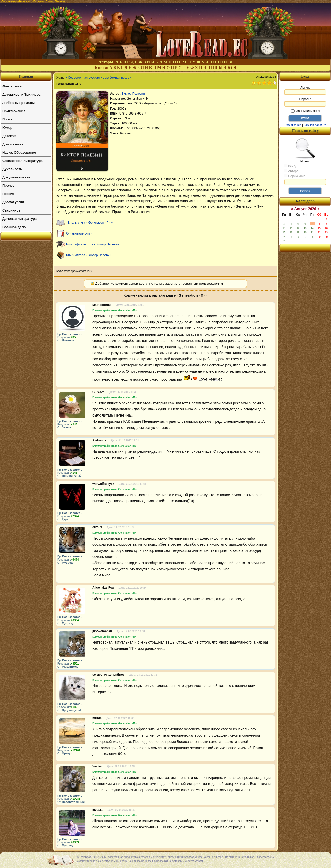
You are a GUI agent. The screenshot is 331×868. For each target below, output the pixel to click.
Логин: (305, 90)
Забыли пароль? (315, 125)
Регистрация (293, 125)
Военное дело (14, 227)
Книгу (290, 166)
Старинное (11, 210)
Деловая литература (20, 219)
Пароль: (305, 102)
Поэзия (8, 194)
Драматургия (13, 202)
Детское (9, 136)
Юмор (7, 128)
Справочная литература (22, 161)
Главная (26, 76)
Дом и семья (13, 144)
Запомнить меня (306, 111)
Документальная (16, 177)
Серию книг (294, 176)
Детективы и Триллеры (22, 95)
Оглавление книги (79, 233)
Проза (7, 119)
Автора (291, 171)
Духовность (12, 169)
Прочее (8, 186)
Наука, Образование (19, 152)
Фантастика (12, 86)
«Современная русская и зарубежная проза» (99, 78)
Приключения (14, 111)
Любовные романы (18, 103)
